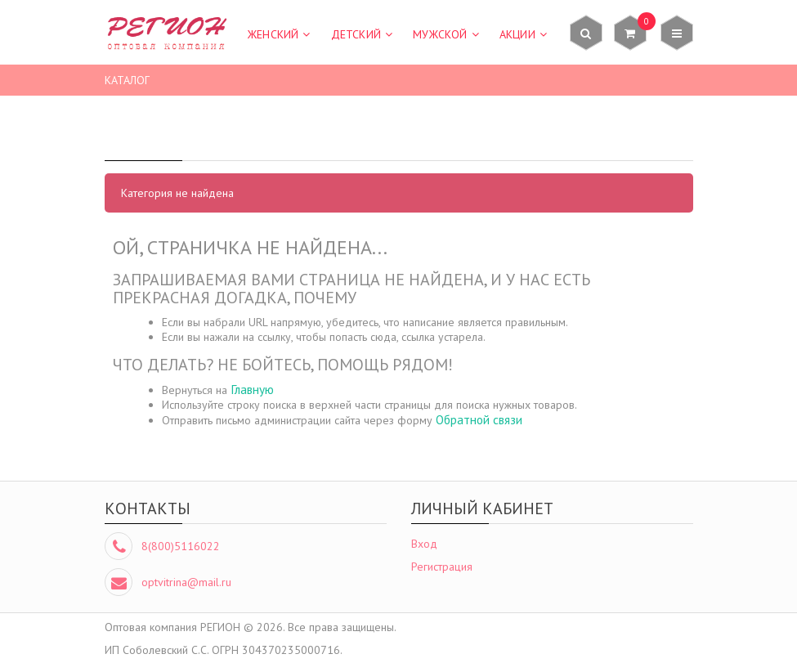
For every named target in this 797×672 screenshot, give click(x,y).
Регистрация (442, 567)
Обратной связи (479, 419)
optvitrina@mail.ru (186, 582)
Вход (424, 544)
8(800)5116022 (181, 546)
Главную (252, 389)
